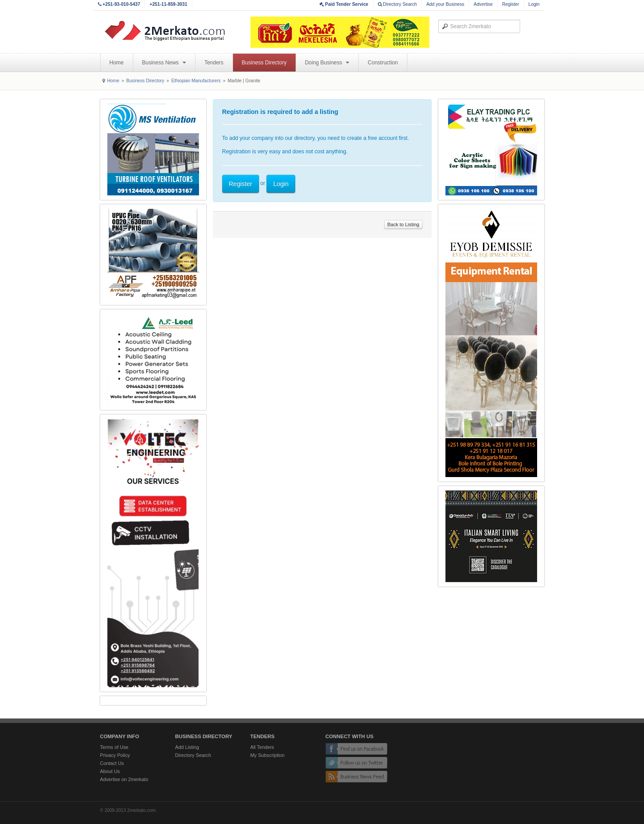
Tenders (214, 63)
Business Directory (264, 63)
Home (117, 63)
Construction (383, 63)
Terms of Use (114, 747)
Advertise (483, 4)
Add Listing (187, 747)
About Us (110, 771)
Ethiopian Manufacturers (196, 81)
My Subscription (268, 755)
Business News (164, 63)
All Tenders (262, 747)
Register (511, 4)
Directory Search (398, 4)
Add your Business (445, 4)
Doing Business (327, 63)
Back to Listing (403, 224)
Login (534, 4)
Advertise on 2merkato (124, 779)
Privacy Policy (115, 755)
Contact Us (112, 763)
